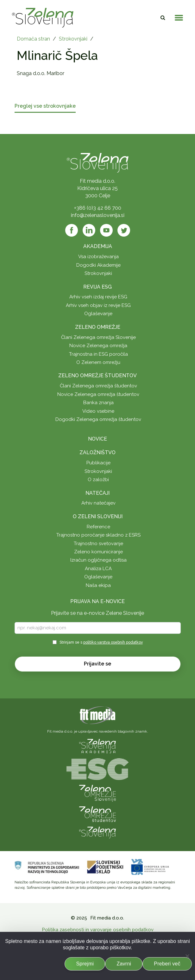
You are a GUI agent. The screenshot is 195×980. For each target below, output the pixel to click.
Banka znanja (98, 403)
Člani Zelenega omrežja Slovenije (98, 337)
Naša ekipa (98, 585)
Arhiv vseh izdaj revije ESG (98, 297)
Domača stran (33, 39)
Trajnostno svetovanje (98, 544)
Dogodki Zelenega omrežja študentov (98, 419)
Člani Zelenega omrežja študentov (98, 386)
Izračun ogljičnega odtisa (98, 560)
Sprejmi (85, 964)
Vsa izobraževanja (98, 257)
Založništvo (97, 452)
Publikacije (98, 463)
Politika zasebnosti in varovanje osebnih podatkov (98, 930)
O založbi (98, 480)
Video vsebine (98, 411)
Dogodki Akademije (98, 265)
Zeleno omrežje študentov (97, 375)
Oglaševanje (98, 314)
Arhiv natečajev (98, 503)
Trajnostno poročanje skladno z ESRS (98, 535)
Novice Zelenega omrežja (98, 346)
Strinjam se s (101, 642)
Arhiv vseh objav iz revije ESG (98, 305)
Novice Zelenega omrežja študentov (98, 394)
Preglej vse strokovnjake (45, 106)
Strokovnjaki (73, 39)
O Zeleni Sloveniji (98, 516)
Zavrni (124, 964)
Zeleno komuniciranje (98, 552)
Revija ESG (97, 287)
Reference (98, 527)
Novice (97, 439)
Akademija (98, 246)
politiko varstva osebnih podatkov (113, 642)
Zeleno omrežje (98, 327)
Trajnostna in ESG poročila (98, 354)
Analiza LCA (98, 569)
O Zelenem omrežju (98, 362)
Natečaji (97, 493)
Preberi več (167, 964)
